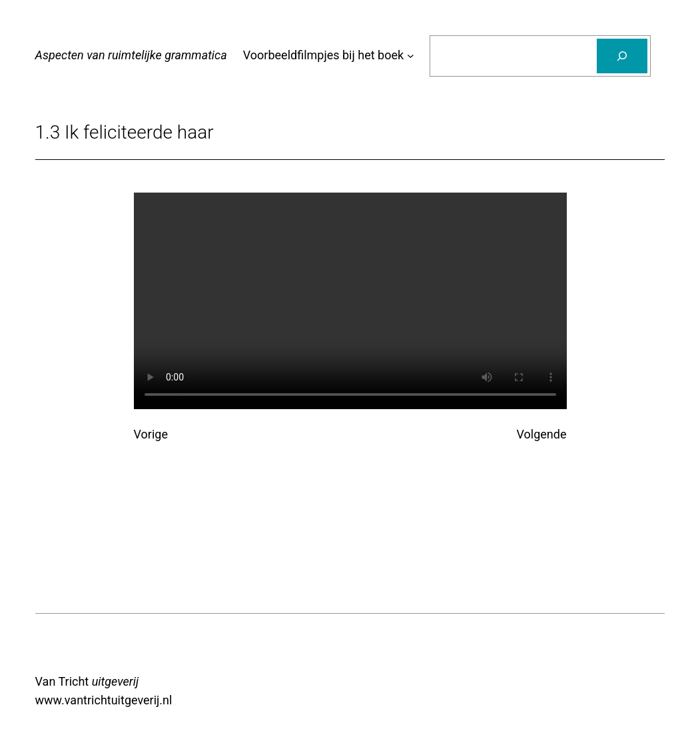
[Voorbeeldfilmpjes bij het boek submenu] (411, 56)
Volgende (542, 434)
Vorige (151, 434)
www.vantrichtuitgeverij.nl (104, 700)
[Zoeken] (622, 56)
